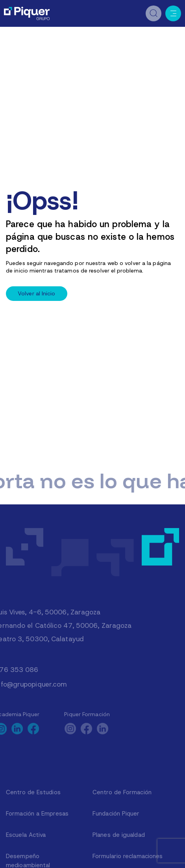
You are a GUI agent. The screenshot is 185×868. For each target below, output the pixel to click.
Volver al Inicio (37, 293)
